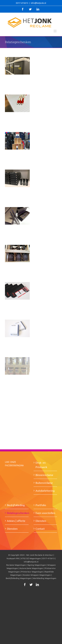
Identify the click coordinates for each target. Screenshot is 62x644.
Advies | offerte (16, 521)
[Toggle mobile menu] (55, 31)
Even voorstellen (45, 513)
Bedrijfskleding (16, 505)
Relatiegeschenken (17, 513)
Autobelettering (45, 490)
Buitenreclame (44, 483)
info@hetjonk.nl (38, 3)
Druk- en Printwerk (41, 465)
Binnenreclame (44, 475)
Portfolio (41, 505)
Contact (40, 529)
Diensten (12, 529)
